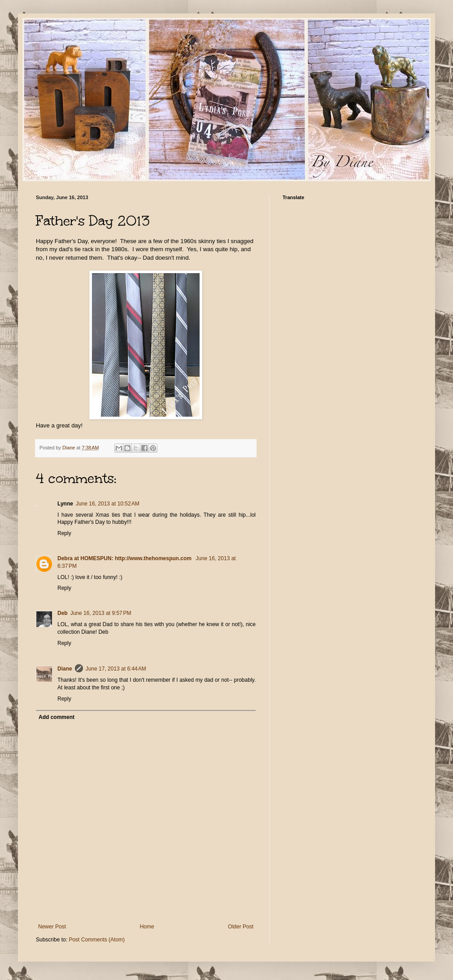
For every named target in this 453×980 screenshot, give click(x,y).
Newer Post (52, 927)
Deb (63, 613)
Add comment (57, 717)
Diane (65, 669)
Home (147, 927)
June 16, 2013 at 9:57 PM (101, 613)
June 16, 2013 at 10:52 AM (108, 504)
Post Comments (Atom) (97, 940)
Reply (64, 533)
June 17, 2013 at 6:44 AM (116, 669)
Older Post (241, 927)
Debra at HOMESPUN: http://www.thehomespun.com (125, 558)
